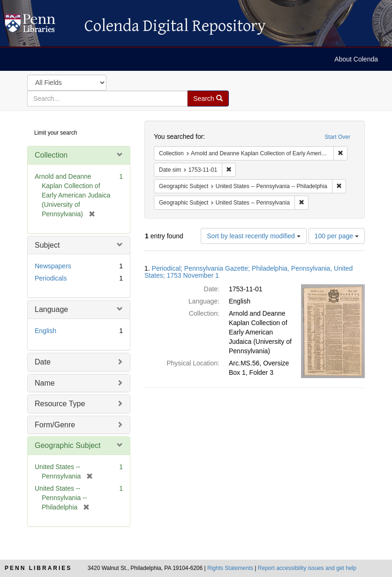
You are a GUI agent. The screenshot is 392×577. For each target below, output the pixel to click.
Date (43, 362)
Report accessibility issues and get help (307, 568)
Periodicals (51, 278)
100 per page (337, 236)
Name (45, 383)
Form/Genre (55, 425)
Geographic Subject (68, 445)
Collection (51, 155)
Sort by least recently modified (253, 236)
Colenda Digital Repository (40, 26)
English (45, 331)
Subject (47, 245)
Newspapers (53, 266)
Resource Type (60, 404)
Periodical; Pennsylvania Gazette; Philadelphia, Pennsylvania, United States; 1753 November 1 (249, 272)
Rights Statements (230, 568)
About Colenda (356, 59)
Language (51, 309)
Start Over (337, 137)
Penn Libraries (38, 568)
